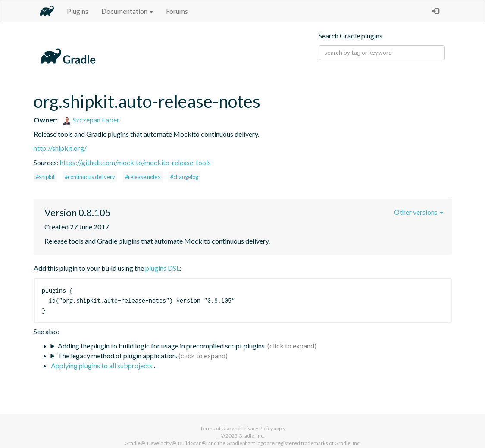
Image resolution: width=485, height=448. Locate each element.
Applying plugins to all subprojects (102, 365)
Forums (177, 11)
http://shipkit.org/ (60, 148)
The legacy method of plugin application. (117, 356)
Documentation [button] (127, 11)
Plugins (78, 11)
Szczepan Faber (91, 120)
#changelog (184, 177)
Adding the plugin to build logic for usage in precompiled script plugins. (162, 346)
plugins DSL (163, 268)
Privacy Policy (257, 428)
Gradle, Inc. (252, 436)
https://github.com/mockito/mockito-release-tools (135, 162)
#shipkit (45, 177)
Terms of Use (216, 428)
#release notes (143, 177)
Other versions (419, 212)
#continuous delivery (90, 177)
